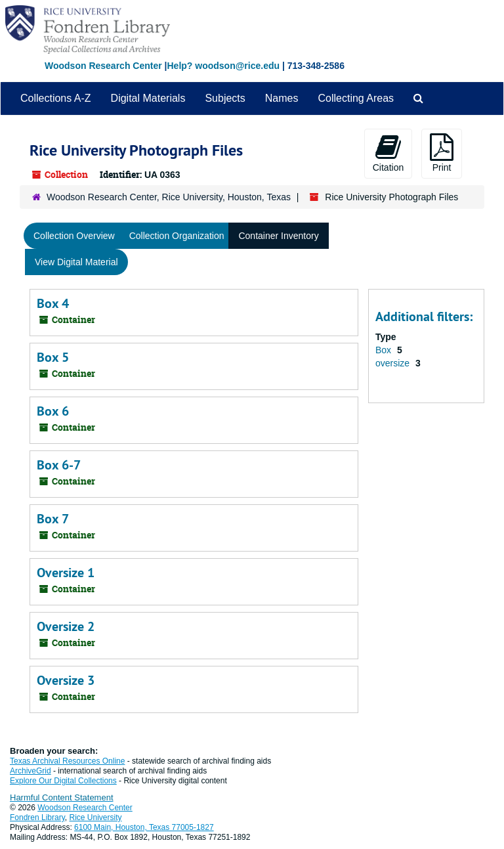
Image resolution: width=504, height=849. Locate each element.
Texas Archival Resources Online (67, 761)
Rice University (96, 817)
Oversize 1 (66, 573)
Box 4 (53, 303)
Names (282, 98)
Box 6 (53, 411)
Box (385, 350)
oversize (394, 363)
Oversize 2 (66, 626)
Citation (388, 153)
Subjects (225, 98)
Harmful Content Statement (62, 797)
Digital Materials (148, 98)
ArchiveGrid (31, 771)
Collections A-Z (56, 98)
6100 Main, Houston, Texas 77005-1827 (144, 827)
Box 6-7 (59, 465)
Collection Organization (177, 236)
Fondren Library (37, 817)
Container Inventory (278, 236)
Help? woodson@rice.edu (223, 66)
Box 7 (53, 519)
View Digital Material (76, 262)
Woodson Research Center (103, 66)
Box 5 (53, 357)
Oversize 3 (66, 680)
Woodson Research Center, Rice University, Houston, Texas (169, 197)
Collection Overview (74, 236)
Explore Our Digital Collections (63, 781)
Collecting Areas (356, 98)
